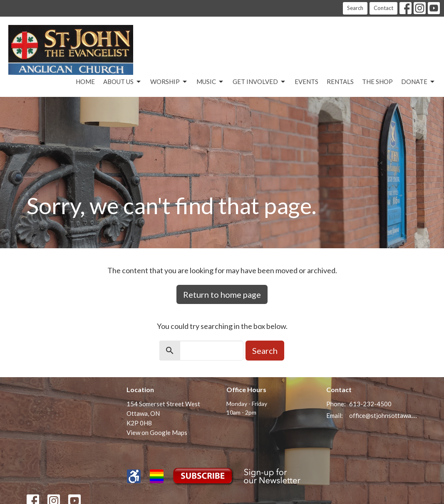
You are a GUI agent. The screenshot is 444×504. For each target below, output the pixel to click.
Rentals (340, 82)
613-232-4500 (370, 404)
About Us (123, 82)
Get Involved (259, 82)
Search (355, 8)
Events (306, 82)
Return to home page (222, 294)
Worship (169, 82)
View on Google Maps (157, 432)
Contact (383, 8)
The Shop (377, 82)
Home (85, 82)
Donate (418, 82)
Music (210, 82)
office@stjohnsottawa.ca (383, 415)
